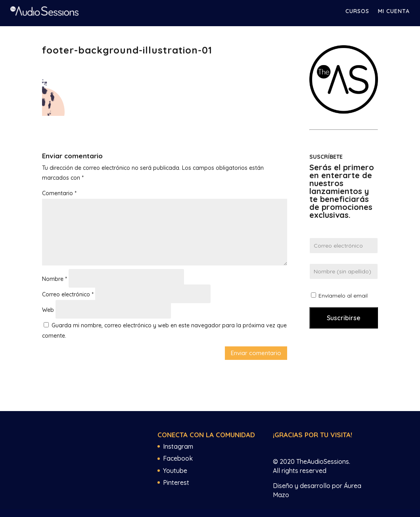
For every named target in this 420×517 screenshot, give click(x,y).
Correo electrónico (68, 294)
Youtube (175, 471)
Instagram (178, 446)
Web (48, 310)
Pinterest (176, 482)
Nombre (55, 279)
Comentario (59, 193)
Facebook (178, 458)
